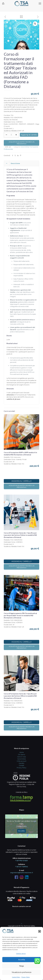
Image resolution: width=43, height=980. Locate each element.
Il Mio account (22, 761)
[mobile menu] (40, 3)
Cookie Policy (16, 977)
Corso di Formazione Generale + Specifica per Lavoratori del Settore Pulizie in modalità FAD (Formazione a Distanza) (20, 535)
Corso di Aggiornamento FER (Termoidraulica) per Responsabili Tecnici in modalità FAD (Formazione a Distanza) (20, 616)
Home (22, 752)
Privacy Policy (26, 977)
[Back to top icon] (21, 924)
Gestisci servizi (21, 954)
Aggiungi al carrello (29, 135)
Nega (21, 966)
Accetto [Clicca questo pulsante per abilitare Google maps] (21, 831)
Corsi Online (25, 147)
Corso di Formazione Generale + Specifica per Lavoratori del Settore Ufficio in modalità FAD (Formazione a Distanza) (20, 696)
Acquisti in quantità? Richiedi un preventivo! (22, 143)
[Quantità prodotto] (11, 135)
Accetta (22, 960)
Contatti (21, 765)
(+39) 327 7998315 (22, 867)
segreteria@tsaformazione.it (22, 873)
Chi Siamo (22, 755)
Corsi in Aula (22, 757)
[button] (40, 931)
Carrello (21, 763)
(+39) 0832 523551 (22, 860)
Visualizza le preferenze (22, 972)
